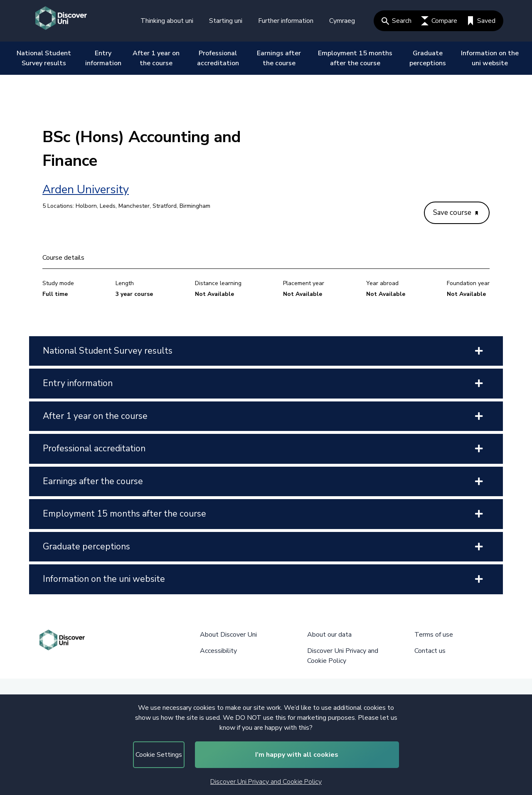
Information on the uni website (490, 58)
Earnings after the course (279, 58)
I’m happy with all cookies (297, 755)
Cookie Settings (159, 755)
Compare (439, 21)
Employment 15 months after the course (355, 58)
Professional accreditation (218, 58)
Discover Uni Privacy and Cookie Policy (266, 782)
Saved (481, 21)
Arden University (86, 190)
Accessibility (218, 651)
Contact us (430, 651)
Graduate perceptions (428, 58)
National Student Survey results (44, 58)
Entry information (103, 58)
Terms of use (434, 635)
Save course (456, 213)
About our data (329, 635)
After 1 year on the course (156, 58)
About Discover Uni (228, 635)
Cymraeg (342, 21)
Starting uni (226, 21)
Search (397, 21)
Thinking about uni (167, 21)
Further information (286, 21)
